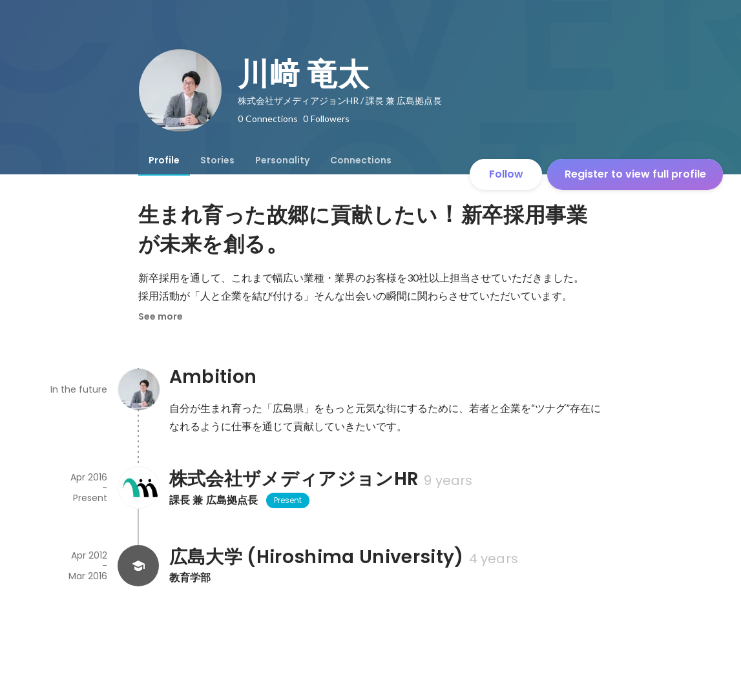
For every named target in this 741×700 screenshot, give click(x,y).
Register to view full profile (635, 174)
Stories (217, 160)
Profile (164, 160)
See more (161, 316)
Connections (361, 160)
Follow (506, 174)
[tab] (164, 160)
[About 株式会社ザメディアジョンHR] (138, 488)
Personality (282, 160)
